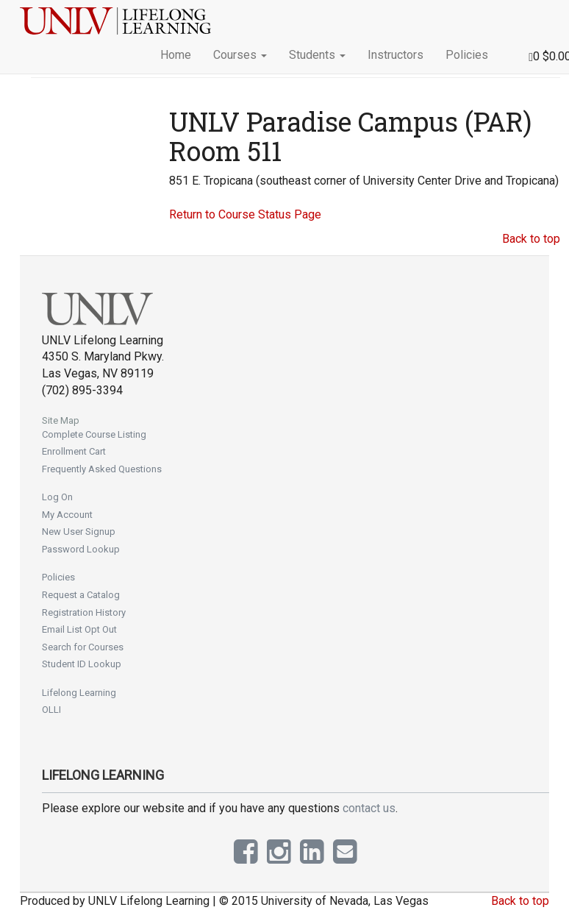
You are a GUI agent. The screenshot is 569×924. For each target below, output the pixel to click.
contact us (369, 808)
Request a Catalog (81, 595)
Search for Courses (83, 647)
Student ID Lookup (82, 664)
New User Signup (79, 532)
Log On (57, 497)
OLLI (51, 710)
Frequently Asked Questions (102, 469)
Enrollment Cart (74, 451)
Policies (467, 55)
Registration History (84, 612)
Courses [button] (240, 55)
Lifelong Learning (79, 693)
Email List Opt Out (79, 629)
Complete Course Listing (94, 434)
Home (176, 55)
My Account (67, 515)
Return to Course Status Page (245, 214)
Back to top (531, 239)
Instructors (396, 55)
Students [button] (317, 55)
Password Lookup (81, 549)
